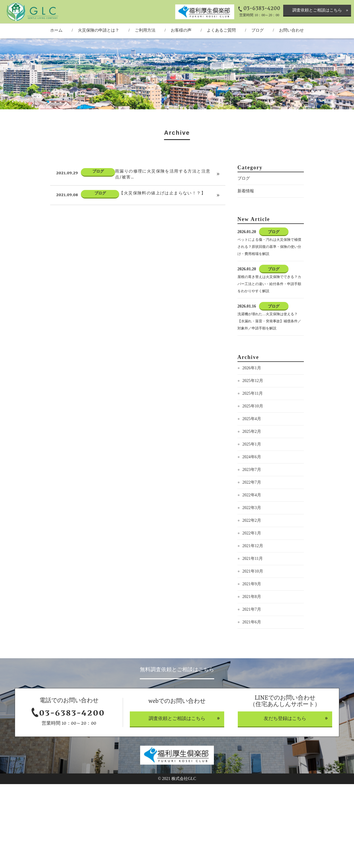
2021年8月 (252, 597)
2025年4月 (252, 419)
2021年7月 (252, 609)
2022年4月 (252, 495)
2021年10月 (253, 571)
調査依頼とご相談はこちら (317, 10)
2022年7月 (252, 482)
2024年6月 (252, 457)
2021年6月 (252, 622)
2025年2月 (252, 431)
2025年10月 (253, 406)
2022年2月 (252, 520)
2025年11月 (253, 393)
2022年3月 (252, 508)
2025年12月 (253, 381)
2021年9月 (252, 584)
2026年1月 (252, 368)
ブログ (244, 178)
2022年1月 (252, 533)
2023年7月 (252, 470)
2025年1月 (252, 444)
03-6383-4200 (262, 9)
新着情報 (246, 191)
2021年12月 (253, 546)
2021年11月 (253, 559)
